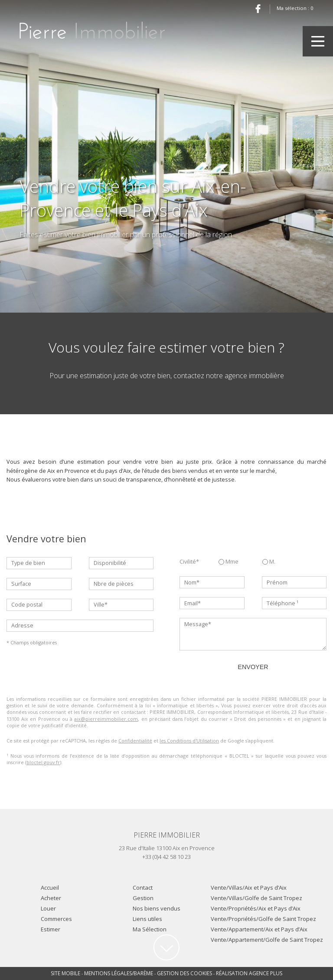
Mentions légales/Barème (119, 973)
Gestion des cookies (184, 973)
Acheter (51, 898)
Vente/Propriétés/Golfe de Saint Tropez (263, 919)
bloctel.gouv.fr (43, 762)
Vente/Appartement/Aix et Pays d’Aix (259, 929)
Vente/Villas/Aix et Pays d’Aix (249, 888)
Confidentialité (135, 741)
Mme (229, 562)
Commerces (56, 919)
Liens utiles (147, 919)
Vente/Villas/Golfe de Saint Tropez (256, 898)
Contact (143, 888)
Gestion (143, 898)
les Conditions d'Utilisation (189, 741)
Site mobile (65, 973)
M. (269, 562)
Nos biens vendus (157, 908)
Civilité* (189, 562)
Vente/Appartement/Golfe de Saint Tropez (267, 940)
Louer (48, 908)
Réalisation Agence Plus (249, 973)
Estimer (51, 929)
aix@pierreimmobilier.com (106, 719)
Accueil (50, 888)
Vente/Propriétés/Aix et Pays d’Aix (256, 908)
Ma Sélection (150, 929)
